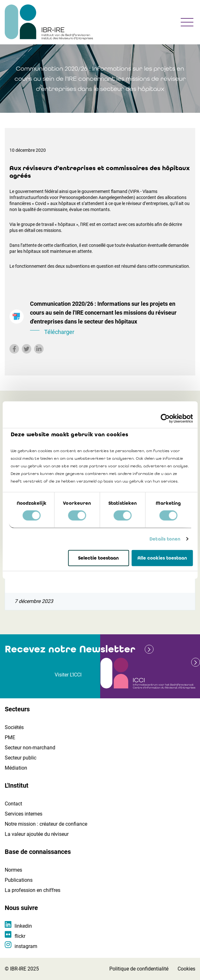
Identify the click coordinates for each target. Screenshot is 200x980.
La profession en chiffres (33, 890)
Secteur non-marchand (30, 748)
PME (10, 737)
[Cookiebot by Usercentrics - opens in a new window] (165, 418)
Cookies (186, 969)
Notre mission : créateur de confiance (46, 824)
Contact (13, 804)
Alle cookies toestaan (162, 558)
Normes (13, 870)
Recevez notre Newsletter (70, 649)
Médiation (16, 768)
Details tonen (165, 539)
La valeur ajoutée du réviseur (37, 834)
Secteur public (21, 758)
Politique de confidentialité (139, 969)
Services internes (24, 814)
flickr (20, 936)
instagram (26, 946)
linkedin (23, 926)
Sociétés (14, 727)
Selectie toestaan (98, 558)
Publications (19, 880)
